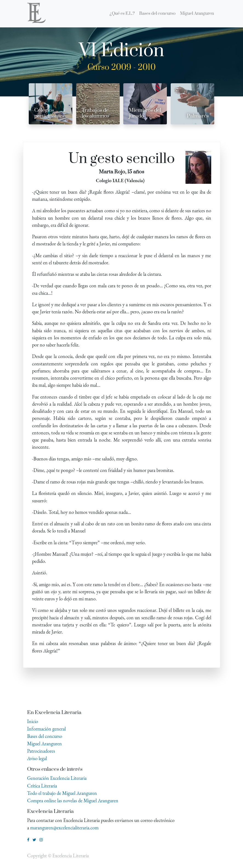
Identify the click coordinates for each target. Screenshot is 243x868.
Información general (46, 729)
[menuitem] (122, 14)
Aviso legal (37, 758)
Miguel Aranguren (45, 744)
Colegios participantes (49, 113)
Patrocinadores (41, 751)
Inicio (33, 721)
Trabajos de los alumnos (95, 113)
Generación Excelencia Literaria (57, 778)
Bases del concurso (45, 736)
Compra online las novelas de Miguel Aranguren (73, 800)
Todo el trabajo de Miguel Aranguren (62, 793)
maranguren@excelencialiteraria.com (64, 828)
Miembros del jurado (145, 113)
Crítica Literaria (42, 786)
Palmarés (198, 116)
